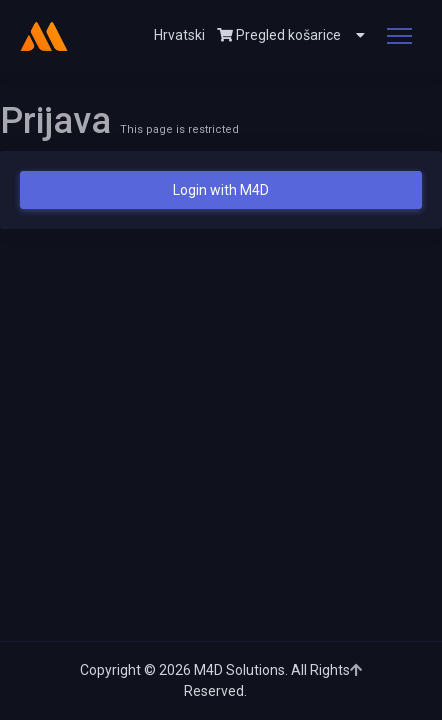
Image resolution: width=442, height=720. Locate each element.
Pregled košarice (279, 35)
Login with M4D (221, 190)
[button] (353, 35)
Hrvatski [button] (179, 35)
